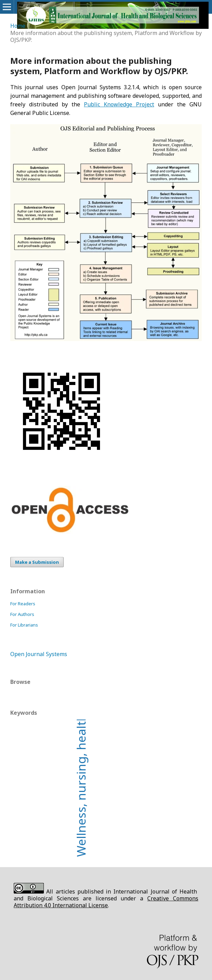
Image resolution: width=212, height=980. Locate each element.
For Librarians (24, 625)
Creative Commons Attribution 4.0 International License (106, 902)
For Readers (23, 604)
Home (18, 26)
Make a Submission (37, 562)
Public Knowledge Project (119, 104)
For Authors (22, 614)
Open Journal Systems (39, 654)
